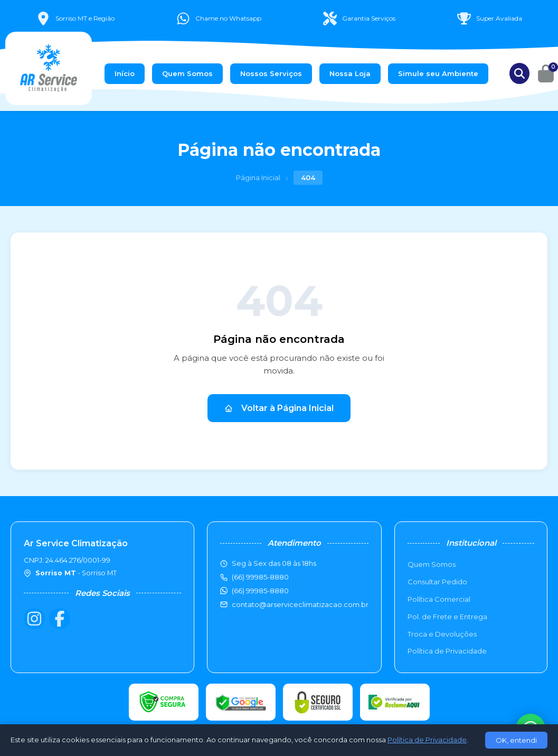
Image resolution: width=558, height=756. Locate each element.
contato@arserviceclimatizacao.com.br (300, 604)
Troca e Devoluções (442, 634)
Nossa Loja (350, 73)
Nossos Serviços (271, 73)
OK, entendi (516, 740)
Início (125, 73)
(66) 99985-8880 (260, 591)
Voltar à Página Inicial (279, 408)
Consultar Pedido (437, 582)
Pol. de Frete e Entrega (447, 617)
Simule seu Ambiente (438, 73)
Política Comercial (439, 599)
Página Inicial (258, 178)
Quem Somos (187, 73)
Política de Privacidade (447, 651)
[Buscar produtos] (519, 73)
